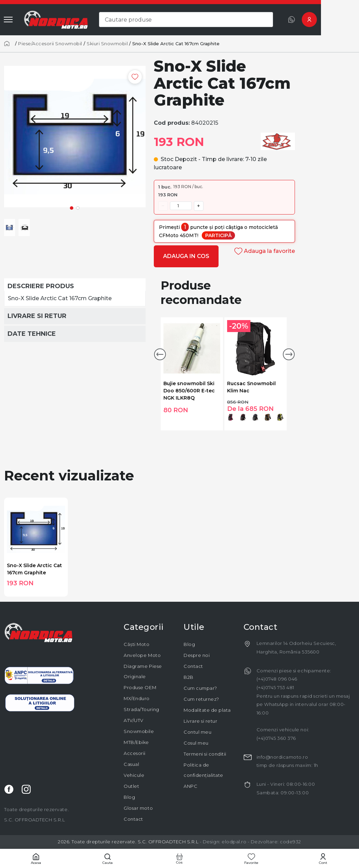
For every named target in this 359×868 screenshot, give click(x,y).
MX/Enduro (137, 698)
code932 (290, 842)
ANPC (190, 786)
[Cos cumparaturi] (179, 859)
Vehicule (134, 775)
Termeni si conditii (205, 754)
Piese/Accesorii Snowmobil (50, 44)
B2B (189, 677)
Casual (131, 764)
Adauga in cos (186, 256)
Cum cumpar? (200, 688)
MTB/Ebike (136, 742)
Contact (133, 819)
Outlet (131, 786)
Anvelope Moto (142, 655)
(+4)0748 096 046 (277, 679)
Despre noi (197, 655)
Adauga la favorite (265, 251)
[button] (160, 354)
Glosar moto (138, 808)
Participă (218, 235)
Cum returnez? (201, 699)
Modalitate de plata (207, 710)
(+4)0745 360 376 (276, 738)
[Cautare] (108, 859)
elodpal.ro (234, 842)
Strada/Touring (141, 709)
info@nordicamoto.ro (282, 757)
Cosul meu (196, 743)
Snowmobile (139, 731)
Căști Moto (137, 644)
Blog (129, 797)
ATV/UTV (134, 720)
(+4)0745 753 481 (275, 687)
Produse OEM (140, 687)
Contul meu (197, 732)
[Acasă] (9, 44)
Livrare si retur (200, 721)
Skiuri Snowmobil (107, 44)
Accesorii (135, 753)
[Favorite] (251, 859)
